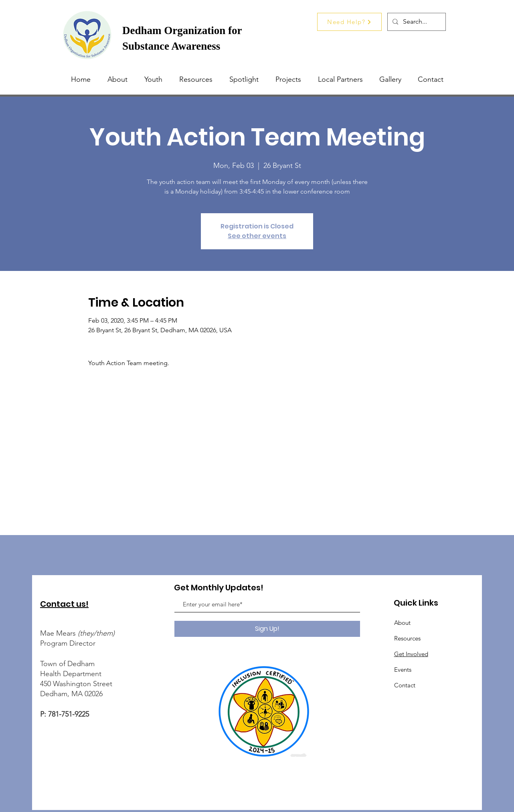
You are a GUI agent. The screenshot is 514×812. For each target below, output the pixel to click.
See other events (257, 236)
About (402, 623)
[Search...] (416, 22)
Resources (407, 638)
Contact (405, 685)
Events (403, 670)
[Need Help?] (349, 22)
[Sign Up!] (267, 629)
